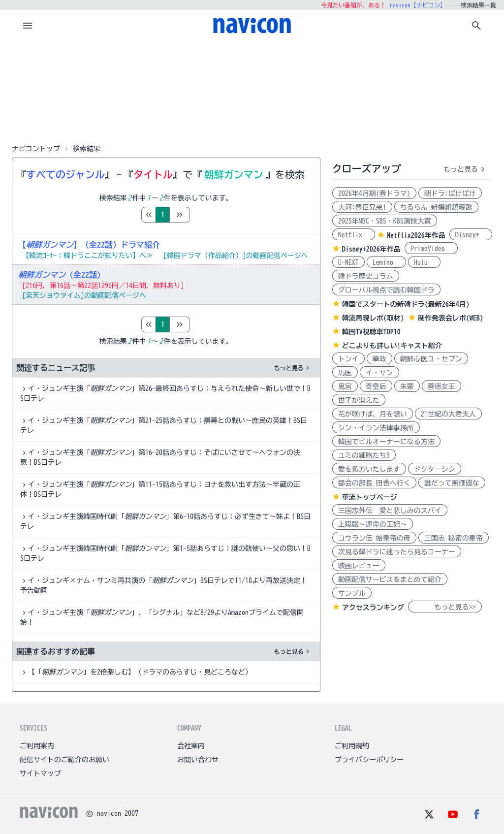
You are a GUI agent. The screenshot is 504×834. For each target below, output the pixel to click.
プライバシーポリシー (369, 760)
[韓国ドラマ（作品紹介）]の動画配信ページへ (236, 256)
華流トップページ (370, 497)
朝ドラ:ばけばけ (450, 193)
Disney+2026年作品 (371, 249)
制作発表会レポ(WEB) (451, 318)
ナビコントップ (36, 149)
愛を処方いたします (369, 469)
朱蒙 (407, 386)
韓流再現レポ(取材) (373, 318)
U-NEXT (348, 262)
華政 (379, 359)
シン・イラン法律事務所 (376, 428)
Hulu (424, 262)
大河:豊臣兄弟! (362, 207)
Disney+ (471, 235)
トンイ (348, 359)
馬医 (345, 373)
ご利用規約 (352, 746)
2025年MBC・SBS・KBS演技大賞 (385, 221)
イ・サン (379, 373)
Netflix (354, 235)
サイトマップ (40, 773)
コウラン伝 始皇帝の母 (374, 538)
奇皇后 (376, 386)
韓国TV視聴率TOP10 (371, 332)
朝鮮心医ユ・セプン (431, 359)
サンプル (352, 593)
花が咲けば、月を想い (373, 414)
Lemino (386, 262)
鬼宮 (345, 386)
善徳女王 (441, 386)
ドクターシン (435, 469)
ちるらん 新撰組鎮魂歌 (436, 207)
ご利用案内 (37, 746)
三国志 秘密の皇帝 (454, 538)
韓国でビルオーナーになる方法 (386, 442)
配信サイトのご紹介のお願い (64, 760)
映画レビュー (359, 566)
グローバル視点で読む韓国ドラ (386, 290)
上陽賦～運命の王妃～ (373, 524)
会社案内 (191, 746)
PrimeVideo (431, 249)
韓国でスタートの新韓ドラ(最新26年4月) (406, 304)
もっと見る (293, 368)
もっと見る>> (445, 607)
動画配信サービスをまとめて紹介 (390, 579)
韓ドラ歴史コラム (366, 276)
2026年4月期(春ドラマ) (374, 193)
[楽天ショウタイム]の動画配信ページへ (84, 295)
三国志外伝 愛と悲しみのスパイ (390, 511)
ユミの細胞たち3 (364, 455)
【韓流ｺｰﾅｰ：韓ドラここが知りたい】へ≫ (88, 256)
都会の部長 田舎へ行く (374, 483)
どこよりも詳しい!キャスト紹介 (392, 346)
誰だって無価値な (452, 483)
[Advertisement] (252, 91)
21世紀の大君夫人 (448, 414)
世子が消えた (359, 400)
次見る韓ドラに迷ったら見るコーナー (397, 552)
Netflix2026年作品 (416, 235)
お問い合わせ (198, 760)
